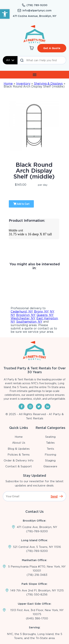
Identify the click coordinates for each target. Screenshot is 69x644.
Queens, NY (45, 315)
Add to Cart (21, 204)
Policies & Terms (19, 455)
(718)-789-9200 (37, 531)
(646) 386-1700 (37, 618)
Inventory (23, 84)
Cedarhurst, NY (22, 312)
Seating (50, 437)
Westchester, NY (23, 318)
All (10, 60)
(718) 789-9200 (37, 5)
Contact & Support (19, 466)
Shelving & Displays (48, 84)
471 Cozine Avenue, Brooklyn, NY (35, 16)
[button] (5, 14)
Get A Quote (52, 48)
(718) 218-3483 (37, 575)
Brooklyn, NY (26, 315)
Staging (50, 461)
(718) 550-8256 (37, 595)
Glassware (50, 466)
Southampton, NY (29, 322)
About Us (19, 443)
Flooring (50, 455)
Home (8, 84)
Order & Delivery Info (19, 461)
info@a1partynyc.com (37, 10)
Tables (50, 443)
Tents (50, 449)
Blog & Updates (19, 449)
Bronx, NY (41, 312)
